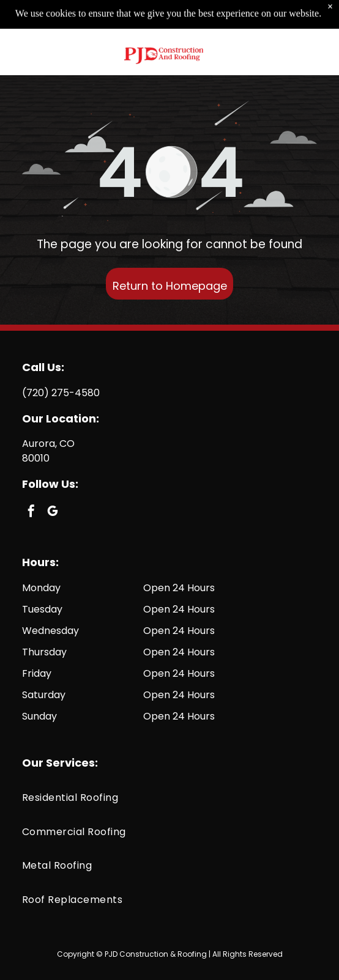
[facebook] (31, 513)
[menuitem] (169, 798)
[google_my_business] (53, 513)
